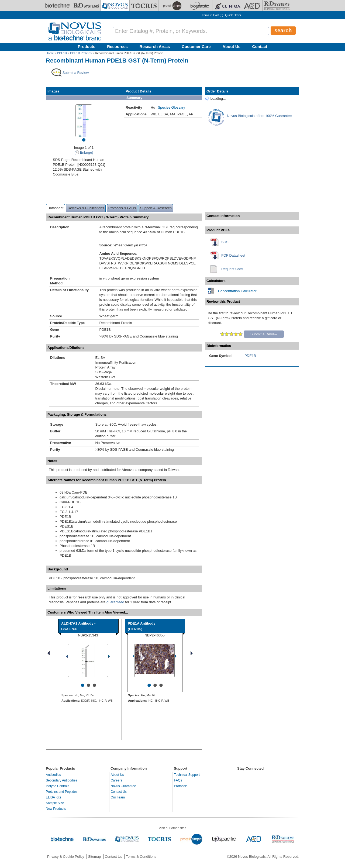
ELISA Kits (54, 797)
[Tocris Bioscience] (144, 6)
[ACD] (252, 6)
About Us (231, 46)
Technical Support (187, 775)
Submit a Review (264, 334)
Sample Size (55, 803)
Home (50, 53)
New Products (56, 809)
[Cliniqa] (227, 6)
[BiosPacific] (200, 6)
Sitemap (95, 857)
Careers (117, 780)
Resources (117, 46)
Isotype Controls (58, 786)
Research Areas (155, 46)
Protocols (181, 786)
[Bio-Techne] (57, 6)
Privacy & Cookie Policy (66, 857)
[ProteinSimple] (173, 6)
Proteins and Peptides (62, 792)
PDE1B (62, 53)
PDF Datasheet (233, 255)
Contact (260, 46)
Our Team (118, 797)
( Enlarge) (84, 152)
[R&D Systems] (86, 6)
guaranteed (115, 602)
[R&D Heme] (277, 6)
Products (87, 46)
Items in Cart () (213, 15)
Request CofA (232, 269)
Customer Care (196, 46)
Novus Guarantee (123, 786)
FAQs (178, 780)
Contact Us (119, 792)
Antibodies (53, 775)
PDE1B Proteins (81, 53)
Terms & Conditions (141, 857)
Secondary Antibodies (61, 780)
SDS (225, 242)
